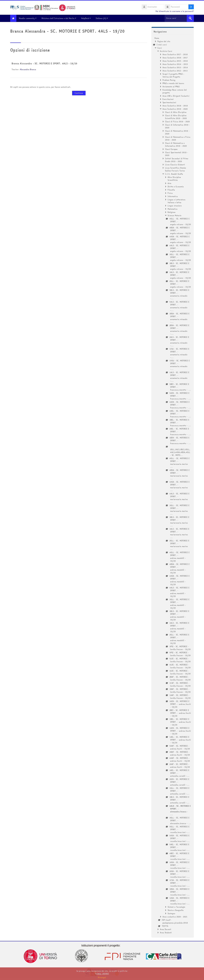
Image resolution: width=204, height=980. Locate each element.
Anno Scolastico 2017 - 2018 (175, 54)
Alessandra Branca (28, 69)
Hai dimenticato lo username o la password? (175, 11)
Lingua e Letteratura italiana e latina (176, 201)
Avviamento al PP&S (171, 86)
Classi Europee (171, 149)
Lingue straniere (175, 206)
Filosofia (171, 190)
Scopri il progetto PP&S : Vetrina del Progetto (173, 75)
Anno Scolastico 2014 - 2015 (175, 64)
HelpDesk (88, 18)
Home (157, 38)
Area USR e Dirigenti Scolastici (176, 96)
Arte (169, 183)
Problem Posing (169, 80)
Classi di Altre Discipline (176, 112)
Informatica (173, 196)
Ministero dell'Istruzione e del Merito (60, 18)
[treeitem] (173, 485)
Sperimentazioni (169, 102)
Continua (79, 93)
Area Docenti (166, 929)
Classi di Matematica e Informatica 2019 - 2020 (176, 144)
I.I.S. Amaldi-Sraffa (174, 174)
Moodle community (29, 18)
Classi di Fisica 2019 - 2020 (177, 121)
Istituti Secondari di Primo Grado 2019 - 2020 (177, 160)
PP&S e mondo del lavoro (173, 83)
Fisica (170, 193)
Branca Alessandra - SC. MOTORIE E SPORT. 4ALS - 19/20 (44, 63)
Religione (171, 212)
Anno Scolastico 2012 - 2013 (175, 71)
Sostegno (171, 913)
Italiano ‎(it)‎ (103, 18)
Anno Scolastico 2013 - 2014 (175, 67)
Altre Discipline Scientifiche (174, 178)
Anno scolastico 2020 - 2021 (175, 917)
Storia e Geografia (176, 910)
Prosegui (102, 977)
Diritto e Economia (176, 186)
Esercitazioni (168, 99)
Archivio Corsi (166, 51)
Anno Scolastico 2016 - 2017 (175, 58)
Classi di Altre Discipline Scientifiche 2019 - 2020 (176, 117)
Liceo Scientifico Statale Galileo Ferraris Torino (176, 169)
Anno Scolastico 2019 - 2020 (175, 109)
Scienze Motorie (174, 215)
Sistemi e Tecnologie (176, 907)
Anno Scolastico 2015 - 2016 (175, 61)
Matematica (172, 209)
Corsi (160, 48)
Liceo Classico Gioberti (175, 164)
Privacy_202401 (102, 974)
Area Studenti (166, 932)
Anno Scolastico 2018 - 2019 (175, 106)
